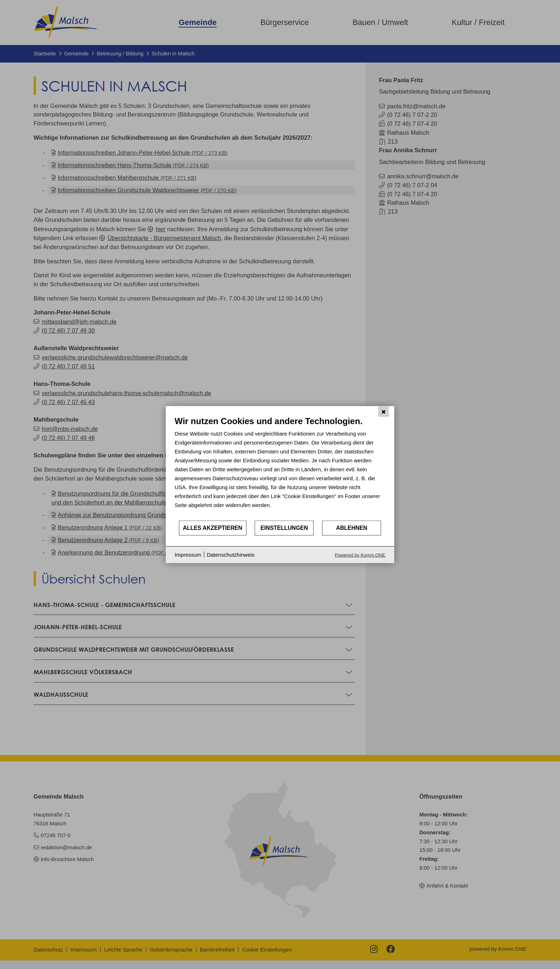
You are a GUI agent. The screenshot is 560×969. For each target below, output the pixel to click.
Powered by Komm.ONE (360, 555)
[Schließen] (384, 412)
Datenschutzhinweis (231, 555)
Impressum (188, 555)
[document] (280, 468)
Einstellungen (284, 528)
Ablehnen (352, 528)
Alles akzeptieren (213, 528)
